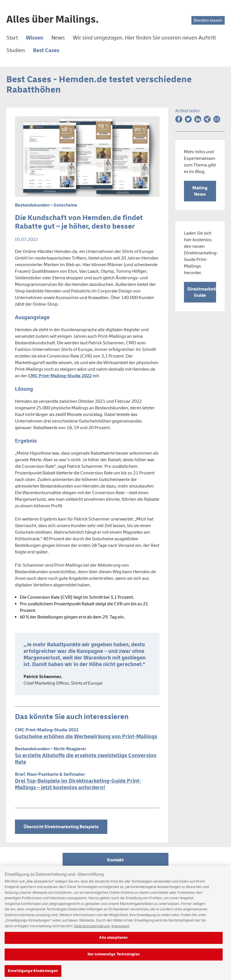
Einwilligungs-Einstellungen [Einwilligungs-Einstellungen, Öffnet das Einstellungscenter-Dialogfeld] (33, 973)
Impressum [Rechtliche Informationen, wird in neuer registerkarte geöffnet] (120, 929)
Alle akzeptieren (113, 940)
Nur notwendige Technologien (114, 957)
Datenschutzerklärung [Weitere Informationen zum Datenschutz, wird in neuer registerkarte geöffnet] (92, 929)
